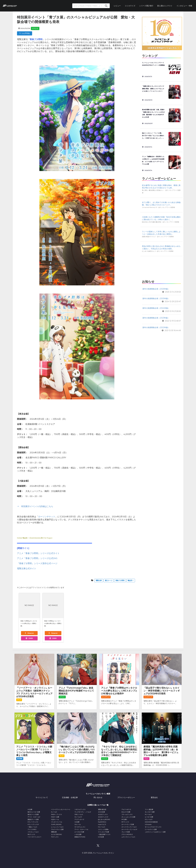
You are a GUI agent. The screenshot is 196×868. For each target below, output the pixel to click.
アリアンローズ (79, 819)
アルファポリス (126, 809)
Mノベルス (148, 814)
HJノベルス (102, 827)
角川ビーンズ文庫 (33, 814)
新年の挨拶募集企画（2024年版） (156, 308)
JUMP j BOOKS (56, 824)
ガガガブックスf (103, 817)
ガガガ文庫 (101, 812)
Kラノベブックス (33, 822)
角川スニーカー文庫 (34, 812)
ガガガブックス (103, 814)
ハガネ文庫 (78, 834)
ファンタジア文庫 (103, 832)
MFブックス (125, 822)
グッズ (19, 700)
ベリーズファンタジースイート (61, 809)
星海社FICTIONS (80, 837)
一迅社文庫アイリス (104, 834)
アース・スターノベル (81, 829)
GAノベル (78, 824)
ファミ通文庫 (149, 809)
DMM (29, 638)
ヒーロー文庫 (149, 817)
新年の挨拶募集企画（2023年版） (156, 318)
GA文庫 (77, 822)
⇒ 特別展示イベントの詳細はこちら (35, 506)
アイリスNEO (32, 829)
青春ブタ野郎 (120, 580)
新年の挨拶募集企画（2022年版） (156, 327)
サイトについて (42, 797)
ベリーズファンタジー (34, 837)
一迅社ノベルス (32, 827)
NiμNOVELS (102, 822)
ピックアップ (106, 697)
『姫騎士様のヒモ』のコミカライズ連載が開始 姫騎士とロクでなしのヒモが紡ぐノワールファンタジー (153, 89)
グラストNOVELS (127, 834)
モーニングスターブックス (153, 827)
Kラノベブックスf (33, 824)
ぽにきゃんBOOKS (104, 819)
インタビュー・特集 (184, 6)
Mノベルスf (78, 817)
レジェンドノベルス (57, 827)
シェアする (24, 33)
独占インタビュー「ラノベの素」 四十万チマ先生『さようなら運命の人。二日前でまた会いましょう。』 (153, 136)
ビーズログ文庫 (79, 832)
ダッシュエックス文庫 (128, 817)
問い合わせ (98, 797)
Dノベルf (54, 812)
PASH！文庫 (55, 817)
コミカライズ (130, 6)
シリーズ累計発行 (146, 6)
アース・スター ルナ (34, 817)
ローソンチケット (47, 517)
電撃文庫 (99, 580)
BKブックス (31, 834)
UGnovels (148, 824)
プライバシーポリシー (126, 797)
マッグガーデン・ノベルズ (83, 812)
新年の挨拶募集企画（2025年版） (156, 298)
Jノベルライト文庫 (151, 829)
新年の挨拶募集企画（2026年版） (156, 289)
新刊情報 (20, 759)
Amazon (29, 633)
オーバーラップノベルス (129, 827)
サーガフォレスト (80, 827)
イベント (35, 28)
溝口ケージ (109, 580)
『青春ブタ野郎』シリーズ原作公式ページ (37, 563)
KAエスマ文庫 (126, 812)
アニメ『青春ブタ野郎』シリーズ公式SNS (37, 558)
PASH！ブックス (56, 814)
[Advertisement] (161, 267)
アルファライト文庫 (57, 829)
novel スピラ (102, 824)
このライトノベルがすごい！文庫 (155, 832)
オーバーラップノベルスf (129, 829)
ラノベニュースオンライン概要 (98, 794)
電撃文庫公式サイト (27, 569)
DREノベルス (79, 814)
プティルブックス (127, 814)
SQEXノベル (55, 819)
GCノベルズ (149, 819)
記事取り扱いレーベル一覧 (98, 805)
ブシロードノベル (57, 822)
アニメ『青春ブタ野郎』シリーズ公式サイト (38, 553)
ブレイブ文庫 (126, 832)
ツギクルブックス (80, 809)
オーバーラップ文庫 (128, 824)
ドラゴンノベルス (33, 832)
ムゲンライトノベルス (128, 837)
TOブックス (55, 837)
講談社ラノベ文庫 (33, 819)
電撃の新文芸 (102, 809)
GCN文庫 (101, 837)
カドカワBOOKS (56, 834)
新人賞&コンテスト (165, 6)
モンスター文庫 (150, 812)
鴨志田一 (131, 580)
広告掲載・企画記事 (70, 797)
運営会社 (154, 797)
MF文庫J (124, 819)
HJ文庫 (30, 809)
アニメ (146, 759)
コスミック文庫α (103, 829)
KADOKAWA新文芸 (151, 822)
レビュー (117, 6)
